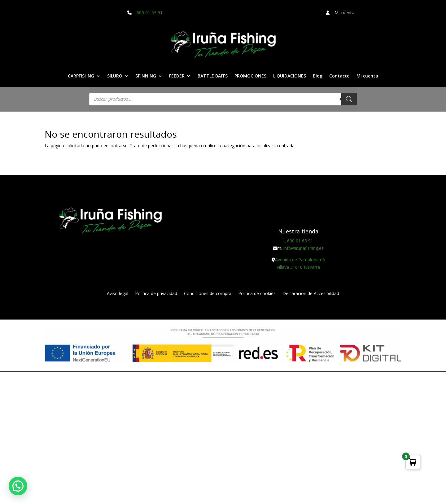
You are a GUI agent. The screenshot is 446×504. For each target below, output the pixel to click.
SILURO (115, 76)
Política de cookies (257, 294)
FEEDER (177, 76)
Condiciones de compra (208, 294)
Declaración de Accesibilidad (311, 294)
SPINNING (146, 76)
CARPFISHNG (81, 76)
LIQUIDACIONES (290, 76)
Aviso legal (118, 294)
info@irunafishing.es (304, 248)
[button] (18, 486)
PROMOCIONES (250, 76)
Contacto (339, 76)
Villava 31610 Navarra (298, 267)
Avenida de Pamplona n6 (300, 260)
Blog (318, 76)
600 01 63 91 (150, 13)
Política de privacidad (156, 294)
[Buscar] (349, 99)
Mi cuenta (367, 76)
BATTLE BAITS (213, 76)
